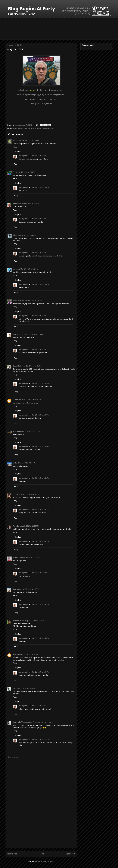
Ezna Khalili (17, 366)
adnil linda (17, 204)
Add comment (14, 757)
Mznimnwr (17, 140)
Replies (18, 152)
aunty (15, 128)
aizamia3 (16, 654)
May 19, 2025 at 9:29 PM (30, 494)
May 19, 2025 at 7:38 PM (40, 415)
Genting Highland (24, 128)
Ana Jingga (17, 431)
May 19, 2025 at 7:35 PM (40, 253)
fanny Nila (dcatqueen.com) (23, 722)
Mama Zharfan (18, 301)
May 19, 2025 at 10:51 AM (33, 334)
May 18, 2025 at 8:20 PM (30, 140)
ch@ (15, 688)
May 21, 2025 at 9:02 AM (26, 688)
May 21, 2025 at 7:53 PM (40, 638)
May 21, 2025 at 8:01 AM (29, 654)
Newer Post (12, 854)
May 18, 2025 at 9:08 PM (26, 172)
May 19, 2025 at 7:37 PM (40, 350)
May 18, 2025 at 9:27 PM (30, 204)
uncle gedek (23, 156)
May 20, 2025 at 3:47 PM (31, 558)
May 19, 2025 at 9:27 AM (33, 301)
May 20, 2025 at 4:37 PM (30, 589)
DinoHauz (17, 494)
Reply (15, 147)
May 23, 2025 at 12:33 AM (41, 740)
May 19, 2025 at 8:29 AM (29, 269)
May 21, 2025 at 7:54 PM (40, 672)
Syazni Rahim (18, 334)
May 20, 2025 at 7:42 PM (40, 541)
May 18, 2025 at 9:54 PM (27, 235)
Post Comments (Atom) (46, 862)
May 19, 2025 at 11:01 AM (32, 366)
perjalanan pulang (48, 128)
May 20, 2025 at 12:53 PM (29, 526)
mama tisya (17, 558)
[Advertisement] (41, 830)
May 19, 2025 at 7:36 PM (40, 316)
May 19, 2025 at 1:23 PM (31, 431)
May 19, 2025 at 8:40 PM (27, 463)
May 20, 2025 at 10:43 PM (34, 621)
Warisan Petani (19, 621)
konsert (34, 128)
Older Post (70, 854)
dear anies (17, 589)
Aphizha (16, 526)
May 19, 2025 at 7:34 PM (40, 156)
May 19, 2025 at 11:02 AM (32, 400)
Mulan (15, 463)
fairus (15, 235)
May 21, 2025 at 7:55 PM (40, 706)
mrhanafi (16, 269)
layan (39, 128)
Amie (15, 172)
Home (42, 854)
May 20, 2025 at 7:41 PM (40, 478)
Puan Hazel (17, 400)
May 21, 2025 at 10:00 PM (44, 722)
